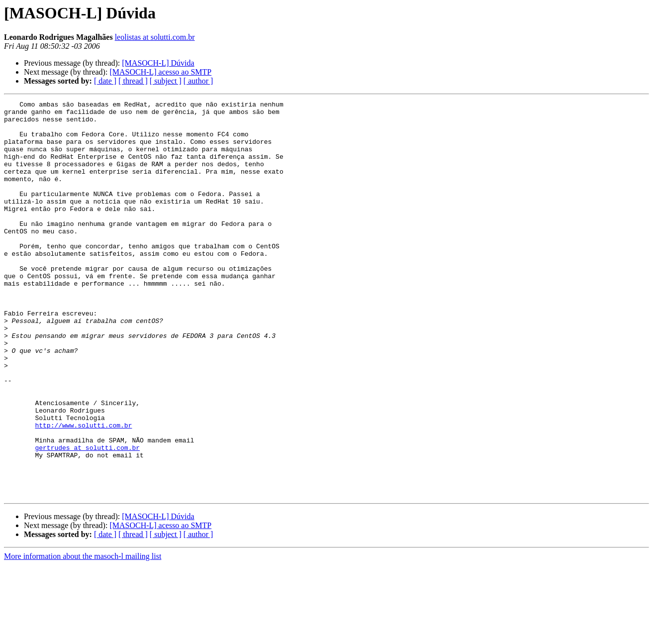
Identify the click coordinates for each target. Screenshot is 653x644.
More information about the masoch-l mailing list (83, 635)
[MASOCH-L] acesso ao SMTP (160, 72)
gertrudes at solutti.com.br (87, 518)
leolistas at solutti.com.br (155, 37)
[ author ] (198, 81)
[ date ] (105, 81)
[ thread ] (133, 81)
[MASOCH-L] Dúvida (158, 63)
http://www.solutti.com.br (83, 491)
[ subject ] (166, 81)
